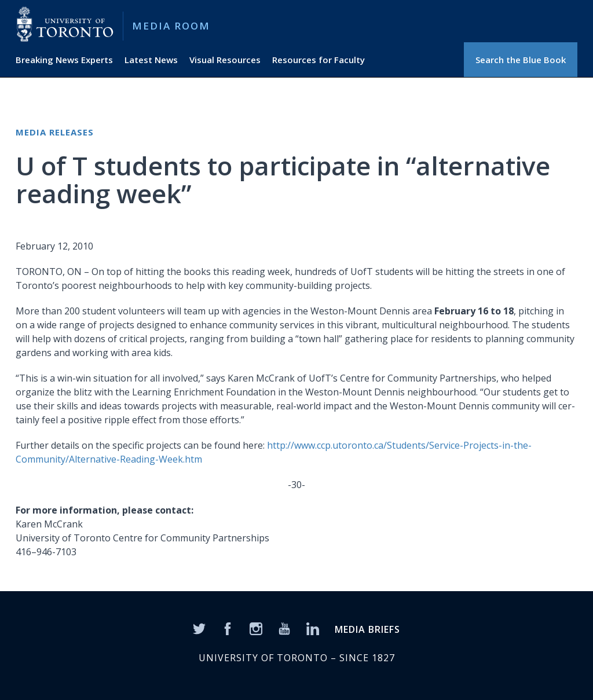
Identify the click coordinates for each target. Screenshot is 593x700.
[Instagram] (256, 628)
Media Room (171, 26)
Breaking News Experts (64, 60)
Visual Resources (225, 60)
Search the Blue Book (521, 60)
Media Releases (55, 132)
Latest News (151, 60)
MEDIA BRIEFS (367, 629)
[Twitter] (199, 628)
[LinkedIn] (313, 628)
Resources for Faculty (319, 60)
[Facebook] (228, 628)
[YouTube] (284, 628)
